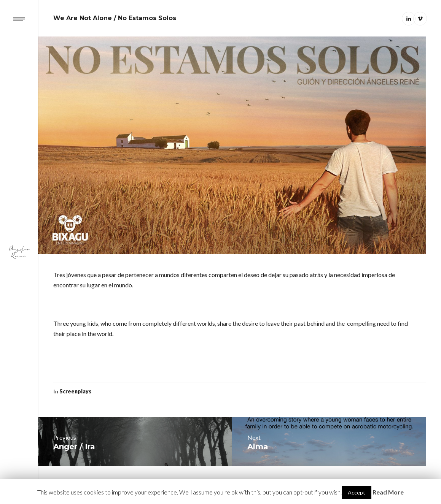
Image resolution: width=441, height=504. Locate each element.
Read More (388, 492)
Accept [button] (357, 492)
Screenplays (75, 391)
